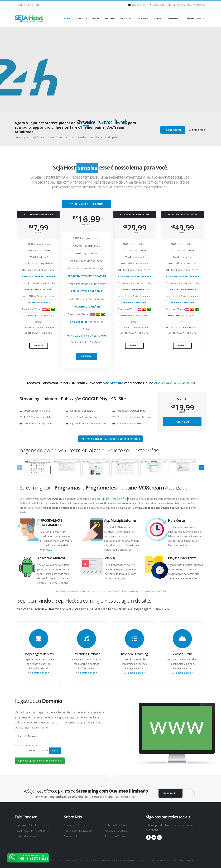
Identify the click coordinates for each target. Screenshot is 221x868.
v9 (50, 327)
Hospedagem (174, 18)
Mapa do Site (72, 836)
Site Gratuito (32, 316)
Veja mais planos (39, 673)
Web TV (96, 18)
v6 (40, 327)
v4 (33, 327)
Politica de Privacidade (78, 831)
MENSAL (182, 412)
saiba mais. (199, 130)
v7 (43, 327)
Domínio (158, 18)
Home (67, 18)
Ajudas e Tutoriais (160, 5)
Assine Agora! (173, 130)
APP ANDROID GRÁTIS (39, 303)
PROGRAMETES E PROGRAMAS (39, 276)
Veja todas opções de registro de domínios (40, 761)
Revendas (110, 18)
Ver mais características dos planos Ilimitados (111, 439)
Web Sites (143, 18)
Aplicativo (126, 18)
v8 (47, 327)
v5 (37, 327)
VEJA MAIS (46, 550)
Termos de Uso (73, 825)
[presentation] (20, 468)
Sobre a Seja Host (116, 825)
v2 (27, 327)
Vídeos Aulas (137, 5)
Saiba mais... (170, 793)
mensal (39, 232)
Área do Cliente (195, 18)
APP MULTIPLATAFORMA (39, 289)
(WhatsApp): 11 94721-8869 (32, 831)
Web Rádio (81, 18)
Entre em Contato (116, 836)
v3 (30, 327)
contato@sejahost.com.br (31, 836)
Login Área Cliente (26, 825)
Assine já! (39, 346)
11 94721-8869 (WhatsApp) (189, 5)
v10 (53, 327)
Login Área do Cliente (27, 5)
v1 (24, 327)
